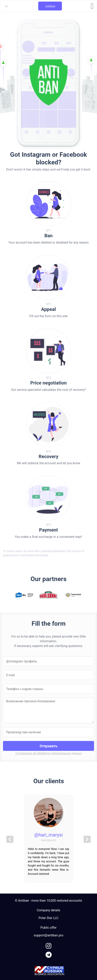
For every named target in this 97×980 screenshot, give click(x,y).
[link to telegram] (49, 954)
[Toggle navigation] (92, 6)
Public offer (48, 928)
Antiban (50, 6)
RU (6, 6)
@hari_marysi (49, 835)
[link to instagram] (48, 945)
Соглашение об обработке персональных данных (48, 753)
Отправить (48, 746)
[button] (10, 839)
